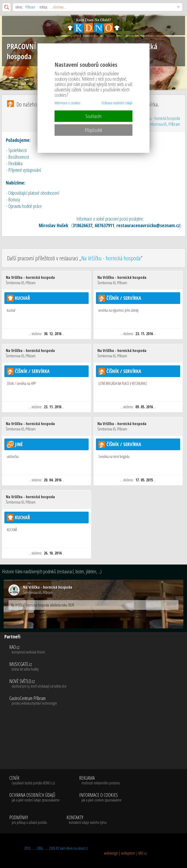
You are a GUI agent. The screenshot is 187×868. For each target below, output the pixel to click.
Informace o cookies (67, 103)
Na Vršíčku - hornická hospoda (159, 121)
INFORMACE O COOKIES (100, 798)
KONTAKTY (87, 820)
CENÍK (34, 780)
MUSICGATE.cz (97, 667)
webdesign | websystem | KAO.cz (125, 853)
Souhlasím (93, 116)
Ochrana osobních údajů (117, 103)
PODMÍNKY (28, 820)
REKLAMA (100, 780)
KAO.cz (97, 650)
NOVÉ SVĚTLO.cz (97, 684)
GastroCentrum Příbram (97, 701)
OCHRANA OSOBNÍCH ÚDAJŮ (34, 798)
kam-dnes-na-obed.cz (74, 848)
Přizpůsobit (93, 130)
